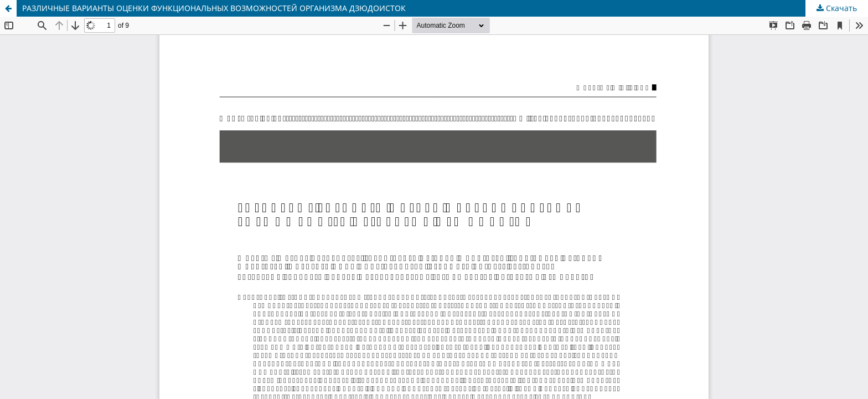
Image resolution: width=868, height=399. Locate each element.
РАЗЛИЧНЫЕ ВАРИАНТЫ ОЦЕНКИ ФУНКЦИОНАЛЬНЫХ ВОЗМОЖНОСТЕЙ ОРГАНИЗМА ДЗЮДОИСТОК (214, 8)
